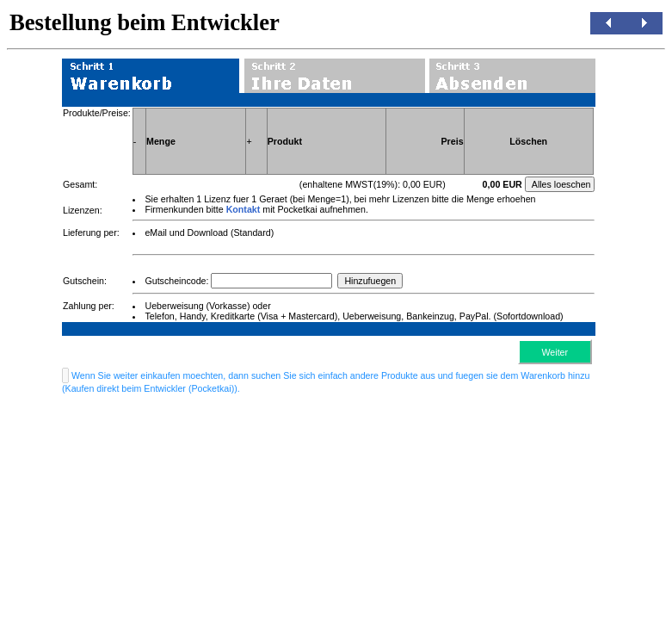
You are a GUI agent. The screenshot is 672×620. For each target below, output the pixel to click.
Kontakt (244, 209)
